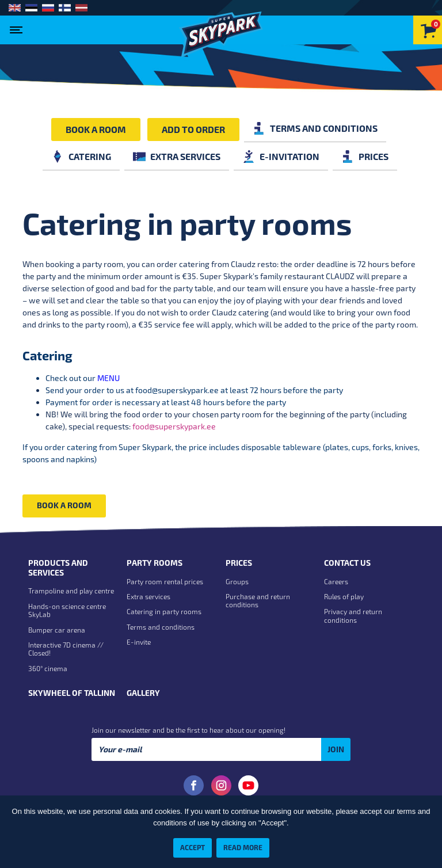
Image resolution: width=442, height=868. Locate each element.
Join (336, 749)
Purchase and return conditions (258, 600)
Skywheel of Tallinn (72, 693)
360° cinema (48, 668)
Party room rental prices (165, 581)
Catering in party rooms (164, 611)
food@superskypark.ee (177, 390)
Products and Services (58, 568)
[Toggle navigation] (19, 26)
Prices (365, 156)
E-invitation (281, 156)
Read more (243, 847)
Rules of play (344, 596)
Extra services (177, 156)
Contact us (347, 563)
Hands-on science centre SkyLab (67, 610)
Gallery (143, 693)
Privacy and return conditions (353, 615)
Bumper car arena (57, 630)
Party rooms (155, 563)
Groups (237, 581)
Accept (193, 847)
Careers (336, 581)
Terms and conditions (315, 128)
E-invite (139, 642)
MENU (108, 378)
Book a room (96, 129)
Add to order (193, 129)
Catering (81, 156)
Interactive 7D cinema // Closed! (66, 649)
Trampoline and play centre (71, 591)
